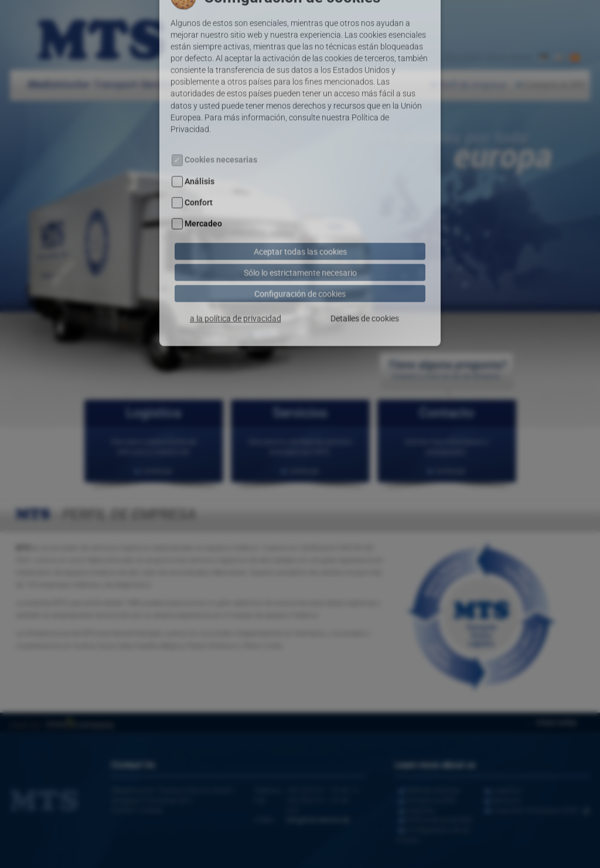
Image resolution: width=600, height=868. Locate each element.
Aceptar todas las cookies (300, 218)
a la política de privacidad (236, 285)
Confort (199, 170)
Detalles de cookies (365, 285)
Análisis (200, 149)
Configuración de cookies (300, 260)
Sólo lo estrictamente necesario (300, 239)
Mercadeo (203, 191)
